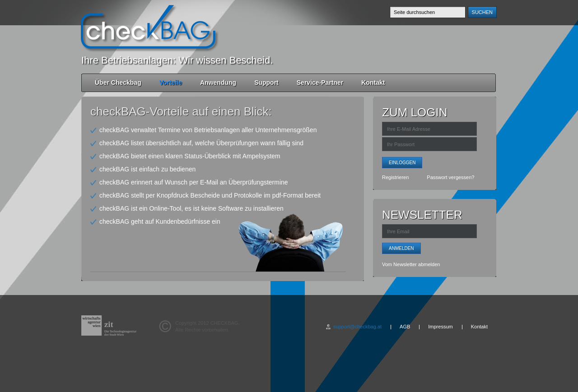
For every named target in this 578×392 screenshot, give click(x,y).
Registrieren (395, 177)
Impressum (440, 327)
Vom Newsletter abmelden (411, 264)
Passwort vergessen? (450, 177)
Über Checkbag (118, 83)
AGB (405, 327)
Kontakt (373, 83)
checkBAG (148, 27)
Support (266, 83)
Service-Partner (320, 83)
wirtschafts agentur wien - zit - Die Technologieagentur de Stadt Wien (109, 325)
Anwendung (218, 83)
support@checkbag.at (357, 327)
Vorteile (171, 83)
